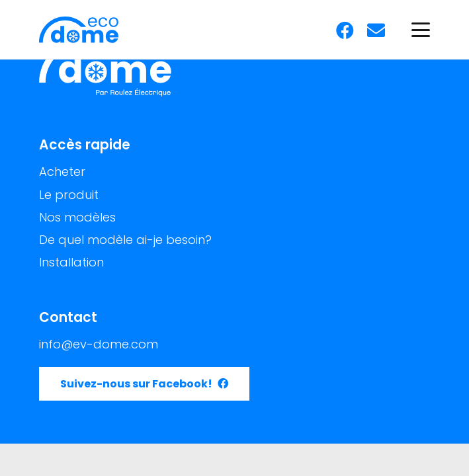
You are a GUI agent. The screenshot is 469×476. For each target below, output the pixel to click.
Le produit (69, 195)
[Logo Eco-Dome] (79, 30)
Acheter (62, 172)
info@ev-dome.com (99, 344)
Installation (71, 262)
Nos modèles (77, 217)
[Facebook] (345, 30)
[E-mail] (376, 30)
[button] (421, 30)
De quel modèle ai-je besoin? (125, 240)
